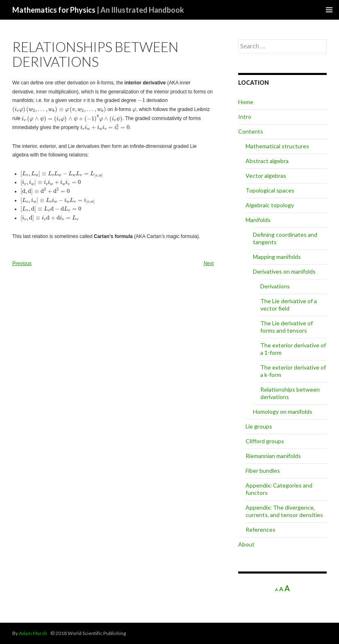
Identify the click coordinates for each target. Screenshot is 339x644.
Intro (245, 117)
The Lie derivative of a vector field (289, 305)
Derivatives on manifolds (284, 271)
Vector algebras (266, 176)
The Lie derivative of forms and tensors (287, 327)
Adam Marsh (33, 633)
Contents (251, 131)
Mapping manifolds (277, 257)
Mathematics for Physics (98, 10)
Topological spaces (270, 190)
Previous (22, 263)
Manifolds (258, 220)
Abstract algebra (267, 161)
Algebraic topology (270, 205)
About (246, 544)
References (261, 529)
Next (209, 263)
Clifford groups (265, 441)
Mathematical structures (277, 146)
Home (246, 102)
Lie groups (259, 426)
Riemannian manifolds (273, 456)
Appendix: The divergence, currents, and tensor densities (284, 511)
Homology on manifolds (283, 412)
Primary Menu (329, 10)
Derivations (275, 286)
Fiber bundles (263, 471)
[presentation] (98, 83)
